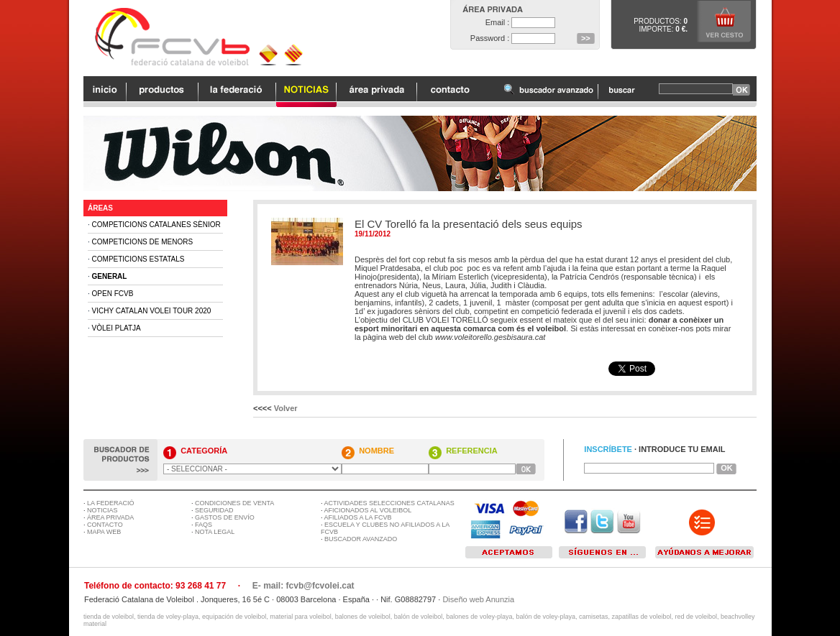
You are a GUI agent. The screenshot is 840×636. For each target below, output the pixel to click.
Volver (286, 408)
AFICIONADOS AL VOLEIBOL (368, 510)
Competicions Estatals (138, 259)
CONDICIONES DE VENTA (234, 503)
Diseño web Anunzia (478, 599)
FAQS (204, 525)
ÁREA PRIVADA (110, 517)
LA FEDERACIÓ (111, 503)
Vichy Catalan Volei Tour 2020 (152, 311)
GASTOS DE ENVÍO (225, 517)
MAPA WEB (104, 532)
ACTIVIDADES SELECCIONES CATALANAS (389, 503)
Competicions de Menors (143, 242)
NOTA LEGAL (215, 532)
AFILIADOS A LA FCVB (358, 517)
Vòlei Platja (117, 328)
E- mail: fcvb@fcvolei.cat (303, 586)
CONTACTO (105, 525)
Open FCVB (113, 294)
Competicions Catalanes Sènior (156, 225)
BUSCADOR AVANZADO (361, 539)
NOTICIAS (102, 510)
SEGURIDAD (214, 510)
